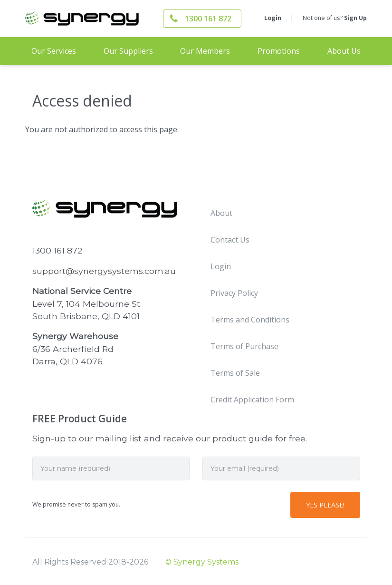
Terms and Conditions (250, 320)
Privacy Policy (234, 293)
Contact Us (230, 240)
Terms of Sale (235, 373)
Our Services (54, 51)
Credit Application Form (252, 400)
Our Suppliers (128, 51)
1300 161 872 (208, 19)
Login (273, 18)
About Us (344, 51)
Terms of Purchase (244, 346)
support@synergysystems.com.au (104, 271)
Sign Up (355, 18)
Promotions (279, 51)
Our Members (205, 51)
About (221, 213)
